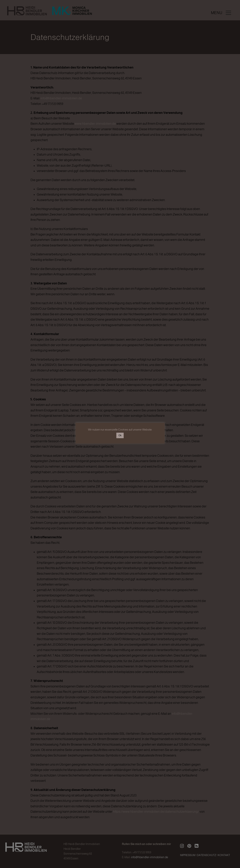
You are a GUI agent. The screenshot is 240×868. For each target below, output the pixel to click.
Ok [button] (120, 435)
